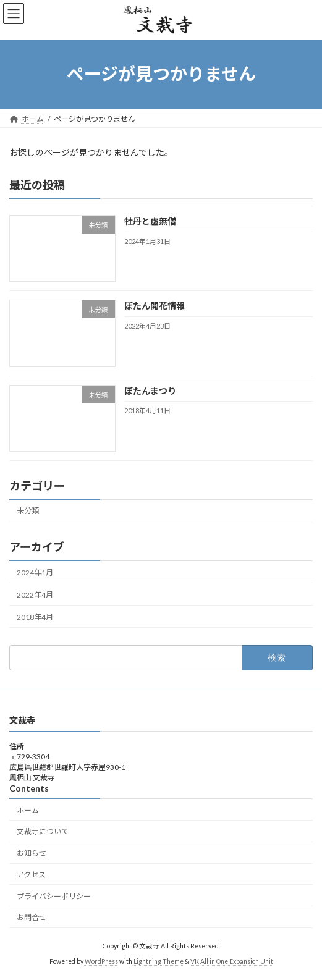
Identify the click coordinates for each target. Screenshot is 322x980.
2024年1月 (35, 572)
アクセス (31, 875)
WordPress (101, 961)
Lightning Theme (159, 961)
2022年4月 (35, 595)
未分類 (28, 511)
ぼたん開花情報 (155, 306)
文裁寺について (43, 831)
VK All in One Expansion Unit (232, 961)
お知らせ (32, 853)
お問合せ (32, 917)
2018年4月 (35, 617)
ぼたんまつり (150, 390)
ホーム (28, 810)
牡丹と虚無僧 (150, 221)
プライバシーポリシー (54, 896)
